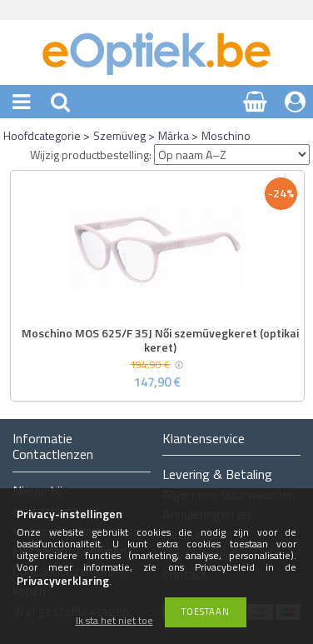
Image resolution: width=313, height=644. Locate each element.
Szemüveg (119, 135)
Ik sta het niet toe (114, 621)
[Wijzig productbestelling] (232, 155)
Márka (174, 135)
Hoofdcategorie (42, 135)
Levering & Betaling (217, 474)
